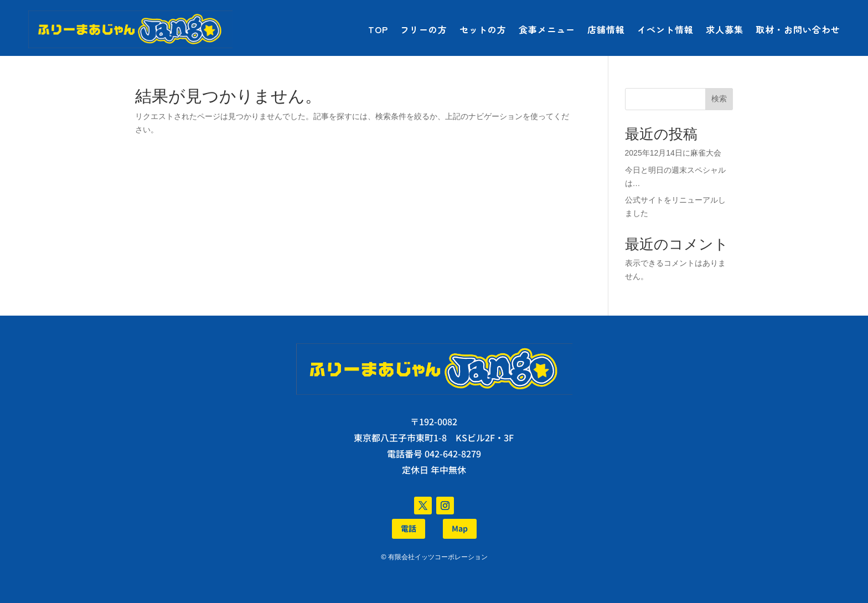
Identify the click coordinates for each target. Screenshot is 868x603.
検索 (719, 99)
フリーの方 (424, 29)
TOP (378, 29)
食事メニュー (547, 29)
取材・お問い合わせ (798, 29)
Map (460, 528)
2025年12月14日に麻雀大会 (673, 153)
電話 (409, 528)
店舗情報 (606, 29)
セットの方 (483, 29)
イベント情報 (665, 29)
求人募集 (725, 29)
